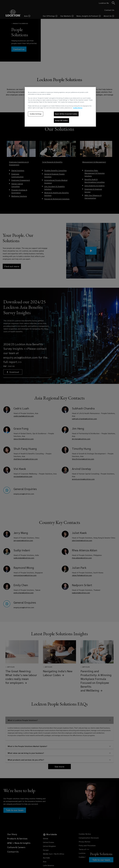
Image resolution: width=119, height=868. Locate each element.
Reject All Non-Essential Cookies (66, 114)
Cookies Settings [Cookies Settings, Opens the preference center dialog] (36, 114)
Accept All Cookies (61, 120)
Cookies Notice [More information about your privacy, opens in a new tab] (78, 108)
